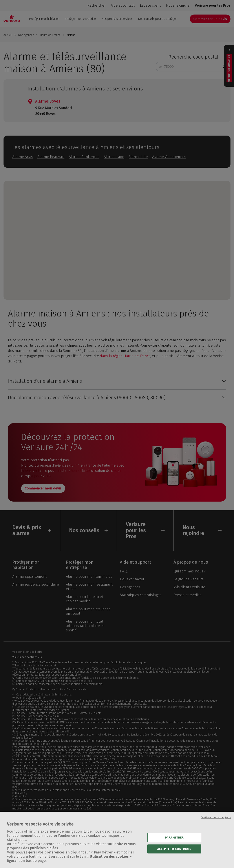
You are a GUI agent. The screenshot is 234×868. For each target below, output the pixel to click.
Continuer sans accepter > (216, 825)
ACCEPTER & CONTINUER (174, 856)
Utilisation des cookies (109, 864)
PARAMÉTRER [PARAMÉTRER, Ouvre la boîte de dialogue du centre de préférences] (174, 845)
